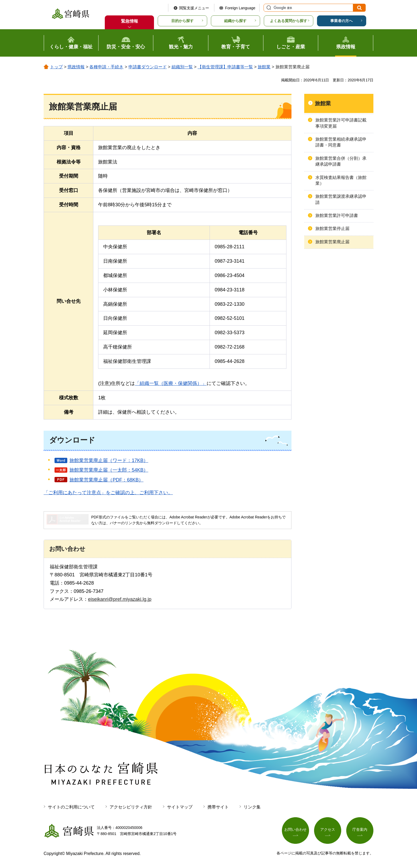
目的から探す (182, 21)
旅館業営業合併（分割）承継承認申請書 (341, 161)
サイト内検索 (268, 8)
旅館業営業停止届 (332, 228)
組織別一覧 (182, 67)
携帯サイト (218, 807)
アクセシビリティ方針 (131, 807)
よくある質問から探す (289, 21)
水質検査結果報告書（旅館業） (341, 180)
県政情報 (76, 67)
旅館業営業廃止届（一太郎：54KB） (109, 470)
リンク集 (252, 807)
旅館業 (264, 67)
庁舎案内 (360, 830)
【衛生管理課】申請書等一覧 (225, 67)
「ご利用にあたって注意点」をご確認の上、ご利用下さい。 (108, 493)
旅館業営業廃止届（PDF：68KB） (106, 480)
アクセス (328, 830)
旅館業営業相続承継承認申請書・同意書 (341, 142)
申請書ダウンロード (148, 67)
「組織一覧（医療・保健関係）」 (171, 383)
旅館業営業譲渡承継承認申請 (341, 199)
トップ (56, 67)
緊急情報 (130, 21)
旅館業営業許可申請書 (337, 215)
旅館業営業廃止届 (332, 242)
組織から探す (235, 21)
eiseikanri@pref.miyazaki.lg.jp (120, 599)
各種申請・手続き (106, 67)
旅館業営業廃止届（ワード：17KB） (109, 460)
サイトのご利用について (71, 807)
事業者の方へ (341, 21)
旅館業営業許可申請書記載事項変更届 (341, 123)
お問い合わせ (295, 830)
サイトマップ (180, 807)
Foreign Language (240, 8)
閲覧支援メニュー (194, 8)
